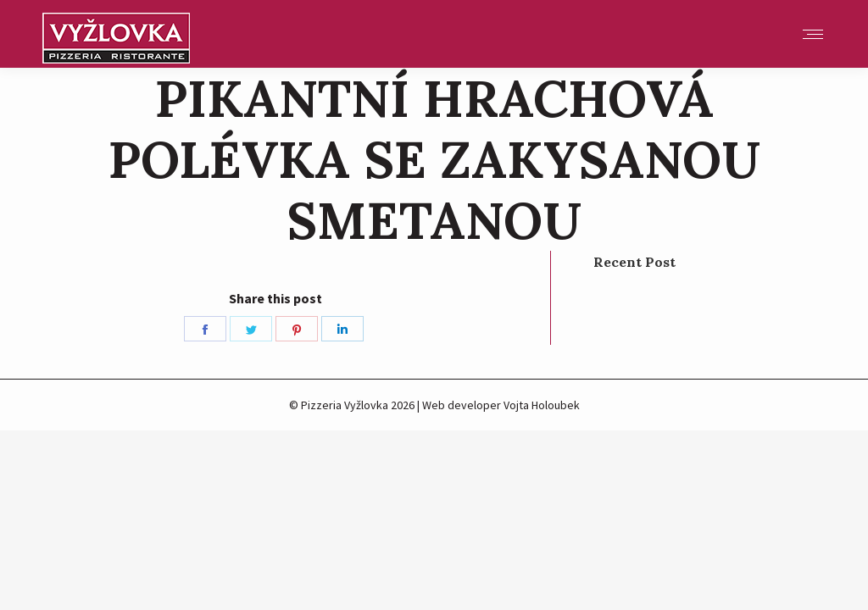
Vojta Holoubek (542, 405)
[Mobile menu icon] (813, 34)
